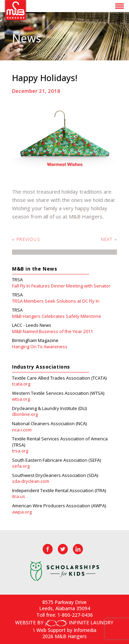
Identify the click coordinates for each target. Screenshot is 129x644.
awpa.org (22, 512)
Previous (26, 239)
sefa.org (21, 466)
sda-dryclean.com (31, 481)
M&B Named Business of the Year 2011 (52, 331)
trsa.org (20, 451)
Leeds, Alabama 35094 (65, 608)
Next (109, 239)
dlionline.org (25, 414)
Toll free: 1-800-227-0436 (65, 615)
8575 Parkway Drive (64, 602)
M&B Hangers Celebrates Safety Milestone (57, 316)
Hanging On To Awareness (40, 347)
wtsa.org (21, 399)
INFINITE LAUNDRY (79, 622)
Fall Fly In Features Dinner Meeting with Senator (61, 286)
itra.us (19, 496)
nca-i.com (22, 430)
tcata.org (21, 384)
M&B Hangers (15, 10)
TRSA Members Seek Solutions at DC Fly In (56, 301)
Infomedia (85, 630)
